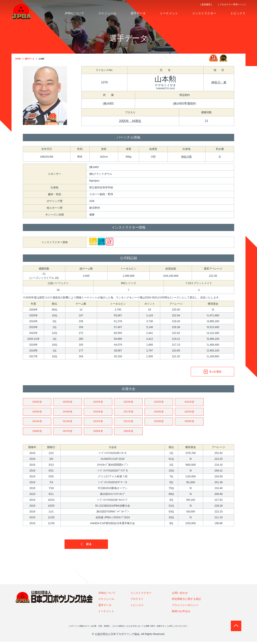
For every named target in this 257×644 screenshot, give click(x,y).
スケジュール (106, 601)
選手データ (105, 607)
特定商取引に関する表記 (186, 601)
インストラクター (141, 595)
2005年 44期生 (130, 121)
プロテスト (137, 601)
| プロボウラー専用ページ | (232, 5)
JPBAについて (107, 595)
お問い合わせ (180, 595)
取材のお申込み (181, 613)
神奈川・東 (219, 82)
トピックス (137, 607)
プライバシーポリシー (185, 607)
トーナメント (106, 613)
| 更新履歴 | (206, 5)
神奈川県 (186, 157)
